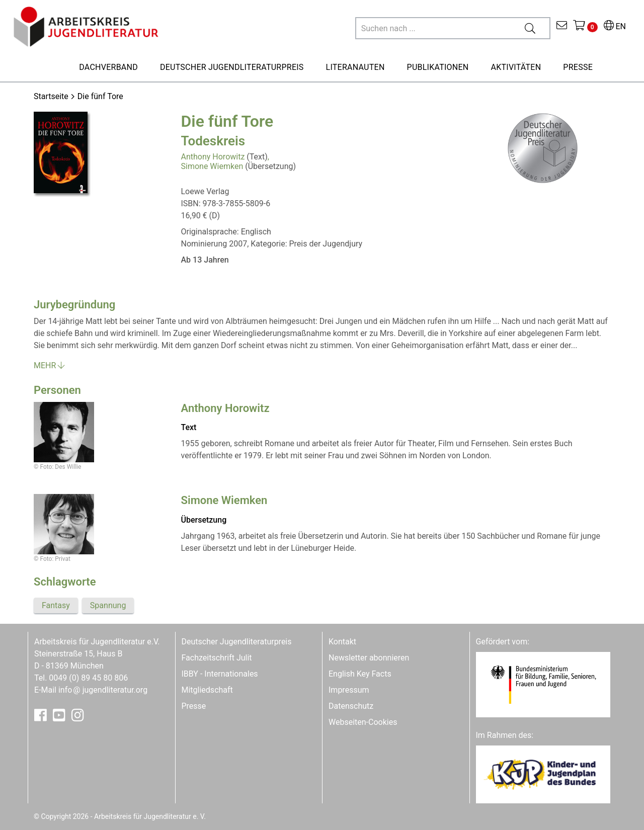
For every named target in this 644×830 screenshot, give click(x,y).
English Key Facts (360, 674)
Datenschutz (351, 706)
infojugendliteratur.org (103, 690)
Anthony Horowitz (213, 157)
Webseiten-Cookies (363, 722)
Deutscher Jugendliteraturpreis (237, 642)
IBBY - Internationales (220, 674)
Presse (194, 706)
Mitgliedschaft (207, 690)
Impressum (349, 690)
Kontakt (342, 642)
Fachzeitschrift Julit (217, 658)
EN (615, 26)
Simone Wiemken (212, 166)
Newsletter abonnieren (369, 658)
